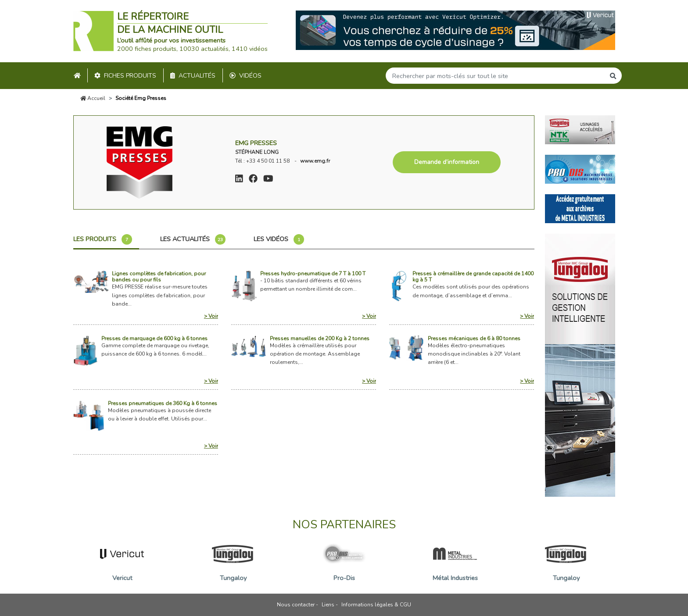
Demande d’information (447, 162)
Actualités (193, 76)
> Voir (211, 316)
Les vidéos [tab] (279, 239)
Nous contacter (296, 605)
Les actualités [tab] (193, 239)
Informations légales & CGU (376, 605)
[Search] (495, 76)
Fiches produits (125, 76)
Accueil (93, 98)
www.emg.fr (315, 161)
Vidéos (245, 76)
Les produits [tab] (103, 239)
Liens (328, 605)
